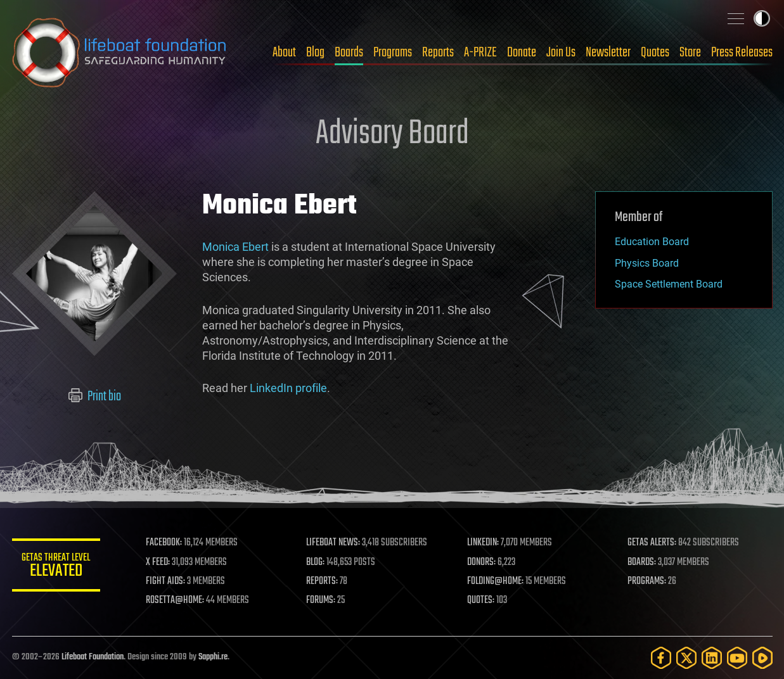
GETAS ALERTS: (652, 543)
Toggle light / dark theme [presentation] (762, 18)
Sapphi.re (213, 657)
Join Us (561, 53)
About (284, 53)
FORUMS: (321, 600)
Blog (315, 53)
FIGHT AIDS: (166, 581)
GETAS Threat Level (56, 567)
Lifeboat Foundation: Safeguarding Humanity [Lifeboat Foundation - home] (120, 53)
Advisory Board (392, 134)
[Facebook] (661, 658)
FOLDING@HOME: (495, 581)
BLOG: (316, 562)
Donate (522, 53)
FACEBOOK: (164, 543)
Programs (393, 53)
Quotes (655, 53)
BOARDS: (642, 562)
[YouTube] (737, 658)
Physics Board (647, 263)
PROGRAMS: (647, 581)
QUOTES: (481, 600)
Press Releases (742, 53)
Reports (438, 53)
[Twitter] (686, 658)
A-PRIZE (480, 53)
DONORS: (481, 562)
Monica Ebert (235, 247)
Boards (349, 53)
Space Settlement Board (669, 284)
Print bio (94, 397)
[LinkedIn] (712, 658)
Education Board (652, 242)
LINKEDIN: (483, 543)
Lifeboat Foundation (93, 657)
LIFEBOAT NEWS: (334, 543)
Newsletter (608, 53)
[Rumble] (762, 658)
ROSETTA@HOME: (176, 600)
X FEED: (158, 562)
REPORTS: (323, 581)
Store (690, 53)
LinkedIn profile (288, 388)
